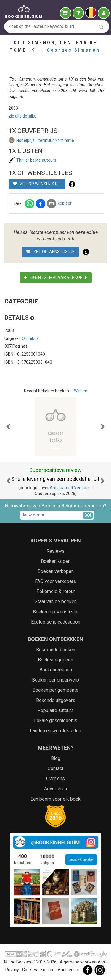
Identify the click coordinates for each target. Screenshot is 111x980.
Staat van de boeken (56, 601)
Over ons (55, 779)
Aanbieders (69, 970)
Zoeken (47, 970)
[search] (101, 27)
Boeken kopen (56, 561)
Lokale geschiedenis (56, 720)
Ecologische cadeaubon (56, 622)
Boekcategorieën (55, 660)
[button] (8, 427)
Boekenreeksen (56, 670)
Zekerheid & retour (56, 591)
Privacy (12, 970)
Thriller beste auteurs (36, 160)
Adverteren (55, 789)
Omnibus (30, 338)
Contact (55, 768)
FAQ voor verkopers (55, 581)
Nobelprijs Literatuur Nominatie (45, 140)
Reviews (55, 551)
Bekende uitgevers (56, 700)
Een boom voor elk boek (55, 799)
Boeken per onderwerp (55, 680)
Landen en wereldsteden (55, 731)
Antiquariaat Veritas (69, 488)
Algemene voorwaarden (82, 962)
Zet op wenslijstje (37, 184)
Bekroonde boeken (56, 650)
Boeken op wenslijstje (56, 612)
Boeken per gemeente (55, 690)
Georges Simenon (73, 50)
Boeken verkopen (56, 571)
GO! (88, 515)
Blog (56, 758)
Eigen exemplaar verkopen (56, 277)
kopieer (65, 203)
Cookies (30, 970)
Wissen (81, 391)
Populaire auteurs (55, 710)
